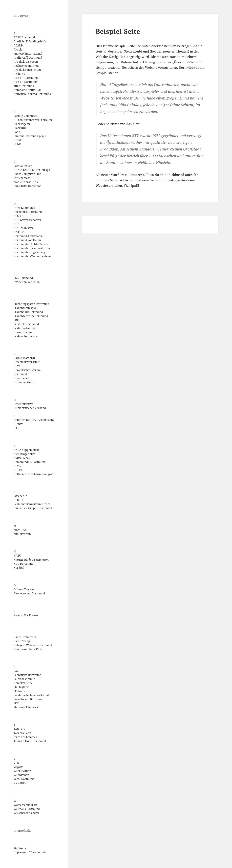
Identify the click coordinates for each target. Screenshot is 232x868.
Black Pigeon (22, 124)
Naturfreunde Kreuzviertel (31, 560)
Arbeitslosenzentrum (27, 70)
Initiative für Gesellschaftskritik (34, 420)
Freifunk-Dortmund (26, 324)
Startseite (20, 848)
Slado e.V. (20, 691)
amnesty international (28, 54)
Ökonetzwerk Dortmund (29, 593)
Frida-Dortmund (24, 328)
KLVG (17, 466)
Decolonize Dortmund (28, 212)
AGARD (18, 45)
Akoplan (19, 49)
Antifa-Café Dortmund (28, 58)
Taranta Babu (22, 733)
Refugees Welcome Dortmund (33, 645)
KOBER (18, 470)
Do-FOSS (19, 232)
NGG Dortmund (24, 564)
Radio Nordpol (23, 641)
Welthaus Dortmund (27, 809)
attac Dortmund (24, 86)
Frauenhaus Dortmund (28, 312)
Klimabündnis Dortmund (30, 462)
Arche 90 (19, 74)
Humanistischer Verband (30, 408)
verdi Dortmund (24, 779)
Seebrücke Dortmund (27, 675)
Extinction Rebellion (27, 282)
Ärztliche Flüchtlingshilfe (30, 41)
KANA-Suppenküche (27, 450)
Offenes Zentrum (25, 589)
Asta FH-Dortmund (26, 78)
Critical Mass (22, 178)
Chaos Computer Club (27, 174)
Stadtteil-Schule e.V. (26, 707)
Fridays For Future (26, 336)
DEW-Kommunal (24, 208)
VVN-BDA (20, 783)
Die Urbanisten (23, 228)
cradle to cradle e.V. (26, 182)
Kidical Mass (22, 458)
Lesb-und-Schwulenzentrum (32, 504)
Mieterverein (22, 534)
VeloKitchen (21, 775)
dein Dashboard (172, 175)
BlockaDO (20, 128)
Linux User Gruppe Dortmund (33, 508)
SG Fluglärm (22, 687)
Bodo (17, 132)
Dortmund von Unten (27, 240)
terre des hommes (25, 737)
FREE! (17, 320)
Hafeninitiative (23, 404)
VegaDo (18, 767)
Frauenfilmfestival (26, 308)
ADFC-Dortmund (24, 37)
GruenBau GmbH (25, 382)
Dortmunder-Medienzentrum (33, 256)
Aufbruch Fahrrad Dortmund (32, 94)
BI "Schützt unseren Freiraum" (33, 120)
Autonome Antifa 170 (27, 90)
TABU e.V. (20, 729)
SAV (16, 671)
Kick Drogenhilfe (24, 454)
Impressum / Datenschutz (30, 852)
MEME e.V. (20, 530)
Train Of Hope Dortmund (30, 741)
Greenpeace (21, 378)
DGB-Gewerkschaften (27, 220)
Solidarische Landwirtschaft (32, 695)
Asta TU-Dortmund (26, 82)
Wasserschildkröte (26, 805)
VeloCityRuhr (22, 771)
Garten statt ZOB (24, 358)
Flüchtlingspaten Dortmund (31, 304)
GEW (17, 366)
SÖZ (16, 703)
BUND (17, 144)
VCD (16, 763)
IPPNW (18, 424)
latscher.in (20, 496)
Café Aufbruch (23, 166)
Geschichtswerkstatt (27, 362)
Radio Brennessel (25, 637)
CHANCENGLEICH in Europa (32, 170)
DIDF (17, 224)
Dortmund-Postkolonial (29, 236)
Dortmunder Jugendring (29, 252)
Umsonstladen (23, 332)
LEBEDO (19, 500)
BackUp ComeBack (25, 116)
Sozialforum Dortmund (28, 699)
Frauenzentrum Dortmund (31, 316)
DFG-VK (19, 216)
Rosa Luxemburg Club (28, 649)
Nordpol (19, 568)
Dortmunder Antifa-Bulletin (31, 244)
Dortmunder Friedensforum (32, 248)
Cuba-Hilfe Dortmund (28, 186)
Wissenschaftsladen (26, 813)
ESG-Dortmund (23, 278)
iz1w (17, 428)
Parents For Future (26, 615)
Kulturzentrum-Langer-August (33, 474)
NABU (17, 556)
